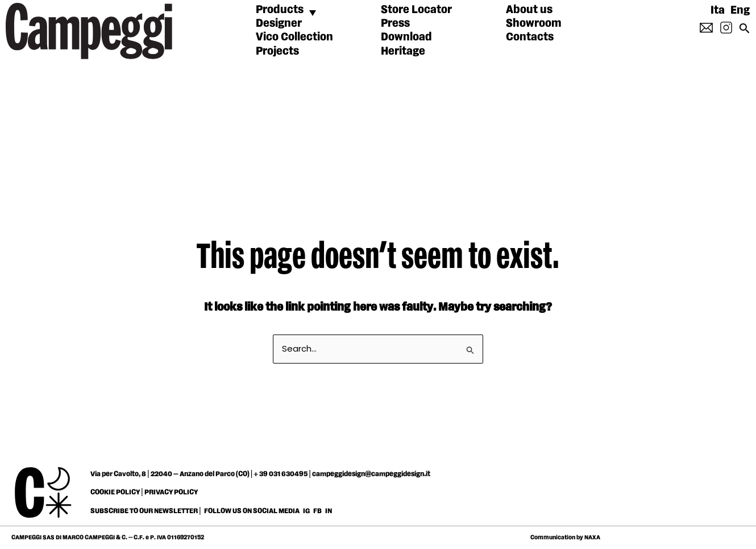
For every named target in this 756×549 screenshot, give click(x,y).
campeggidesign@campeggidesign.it (371, 474)
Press (395, 23)
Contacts (530, 37)
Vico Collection (294, 37)
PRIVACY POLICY (171, 492)
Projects (277, 51)
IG (306, 511)
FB (318, 511)
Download (406, 37)
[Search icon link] (745, 32)
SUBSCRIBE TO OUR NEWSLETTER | (146, 511)
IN (329, 511)
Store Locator (416, 10)
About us (529, 10)
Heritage (403, 51)
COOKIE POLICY (115, 492)
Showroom (534, 23)
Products (280, 10)
